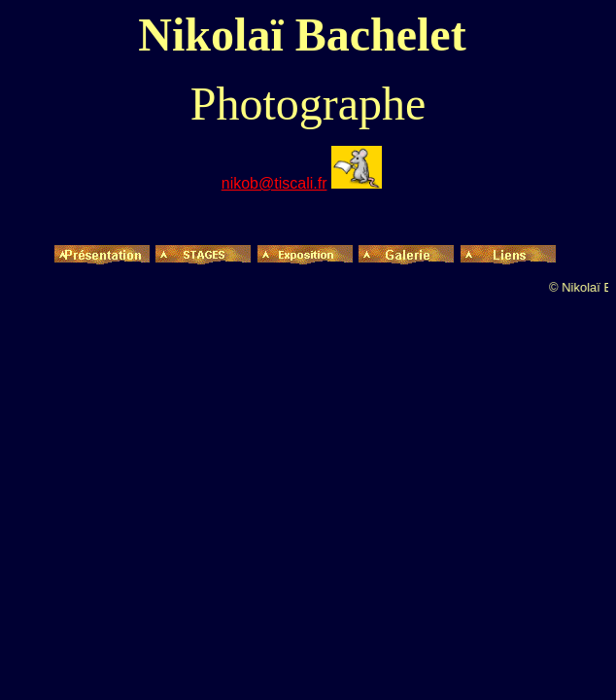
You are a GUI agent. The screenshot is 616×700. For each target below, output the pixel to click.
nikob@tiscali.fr (274, 183)
